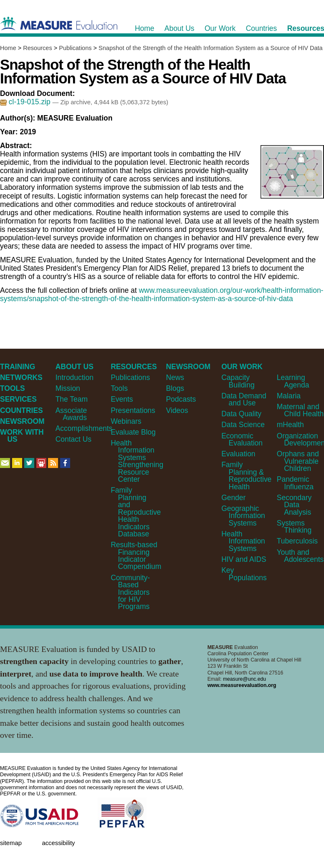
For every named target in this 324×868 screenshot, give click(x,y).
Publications (75, 48)
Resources (37, 48)
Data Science (243, 425)
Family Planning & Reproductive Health (246, 476)
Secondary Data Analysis (294, 505)
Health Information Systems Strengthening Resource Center (137, 461)
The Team (72, 399)
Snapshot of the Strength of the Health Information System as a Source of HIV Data (211, 48)
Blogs (175, 388)
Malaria (289, 396)
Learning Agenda (293, 381)
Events (122, 399)
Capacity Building (238, 381)
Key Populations (244, 574)
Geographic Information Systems (243, 516)
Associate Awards (71, 414)
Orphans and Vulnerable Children (298, 461)
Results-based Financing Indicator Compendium (136, 556)
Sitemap (11, 843)
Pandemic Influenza (295, 483)
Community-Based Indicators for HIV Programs (130, 592)
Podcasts (181, 399)
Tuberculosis (297, 541)
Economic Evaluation (242, 439)
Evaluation (238, 454)
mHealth (290, 425)
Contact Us (73, 439)
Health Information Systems (243, 541)
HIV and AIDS (244, 559)
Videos (177, 410)
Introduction (75, 377)
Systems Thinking (294, 527)
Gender (233, 498)
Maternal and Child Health (300, 410)
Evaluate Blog (133, 432)
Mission (68, 388)
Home (8, 48)
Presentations (133, 410)
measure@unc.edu (244, 679)
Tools (119, 388)
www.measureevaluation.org (242, 685)
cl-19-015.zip (26, 102)
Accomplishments (84, 428)
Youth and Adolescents (300, 556)
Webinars (126, 421)
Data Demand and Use (244, 399)
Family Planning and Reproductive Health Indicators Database (136, 512)
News (175, 377)
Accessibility (58, 843)
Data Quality (241, 414)
